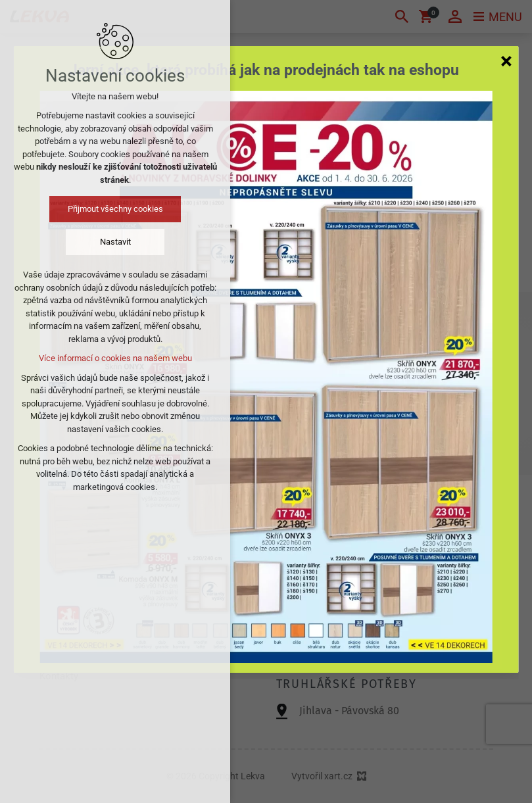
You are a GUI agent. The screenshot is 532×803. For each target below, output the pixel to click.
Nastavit (115, 242)
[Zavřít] (506, 61)
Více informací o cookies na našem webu (115, 358)
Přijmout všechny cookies (115, 209)
